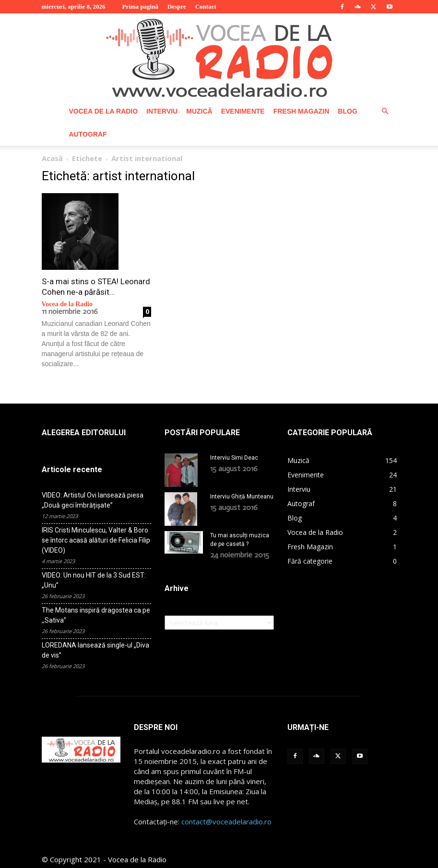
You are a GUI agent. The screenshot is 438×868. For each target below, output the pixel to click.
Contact (206, 6)
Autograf (88, 134)
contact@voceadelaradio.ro (226, 822)
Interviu (162, 111)
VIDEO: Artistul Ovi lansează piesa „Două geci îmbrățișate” (93, 500)
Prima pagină (140, 6)
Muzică (199, 111)
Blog (347, 111)
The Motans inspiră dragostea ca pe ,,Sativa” (96, 615)
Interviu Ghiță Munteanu (242, 497)
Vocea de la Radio (104, 111)
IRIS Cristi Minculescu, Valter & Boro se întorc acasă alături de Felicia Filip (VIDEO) (96, 540)
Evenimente (243, 111)
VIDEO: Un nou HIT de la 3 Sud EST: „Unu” (94, 580)
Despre (177, 6)
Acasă (52, 158)
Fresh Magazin (302, 111)
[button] (385, 111)
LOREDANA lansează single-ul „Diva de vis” (95, 650)
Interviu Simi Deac (234, 458)
